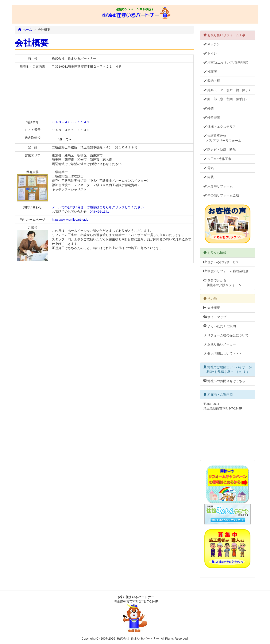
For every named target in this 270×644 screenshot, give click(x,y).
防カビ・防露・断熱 (220, 150)
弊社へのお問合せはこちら (224, 381)
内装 (209, 177)
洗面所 (210, 72)
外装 (209, 108)
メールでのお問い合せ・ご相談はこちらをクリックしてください (98, 207)
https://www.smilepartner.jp (70, 220)
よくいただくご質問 (220, 326)
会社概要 (212, 308)
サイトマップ (215, 317)
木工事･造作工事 (217, 159)
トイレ (210, 53)
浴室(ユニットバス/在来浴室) (226, 63)
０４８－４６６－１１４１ (71, 122)
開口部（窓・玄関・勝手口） (226, 99)
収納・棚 (212, 81)
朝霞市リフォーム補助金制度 (226, 271)
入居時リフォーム (218, 186)
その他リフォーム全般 (221, 195)
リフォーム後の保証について (226, 335)
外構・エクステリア (220, 127)
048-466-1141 (99, 212)
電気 (209, 168)
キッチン (212, 44)
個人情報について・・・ (223, 353)
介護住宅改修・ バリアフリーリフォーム (222, 138)
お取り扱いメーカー (220, 344)
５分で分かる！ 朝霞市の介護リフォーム (222, 283)
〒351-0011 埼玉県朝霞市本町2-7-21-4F (227, 430)
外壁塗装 (212, 117)
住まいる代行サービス (221, 262)
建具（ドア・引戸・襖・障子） (227, 90)
